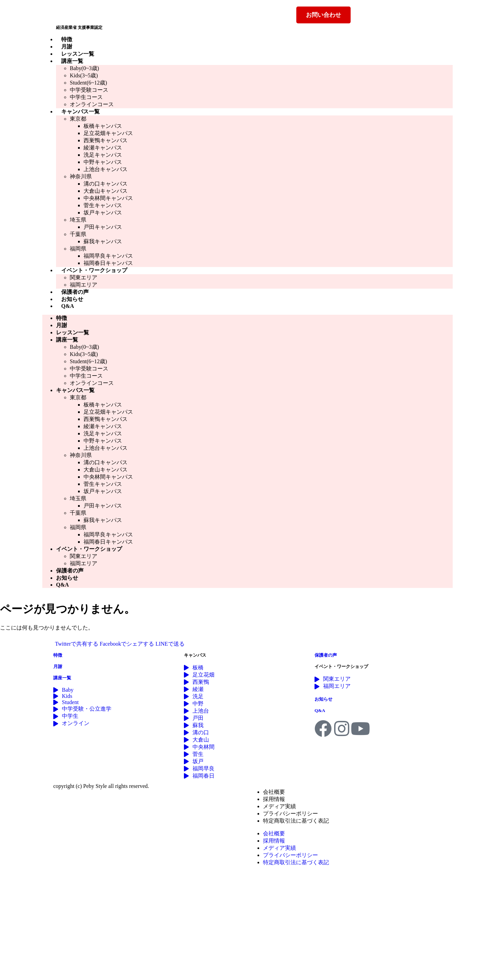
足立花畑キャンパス (108, 133)
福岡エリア (84, 285)
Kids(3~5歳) (84, 75)
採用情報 (274, 799)
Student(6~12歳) (88, 83)
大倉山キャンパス (106, 191)
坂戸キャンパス (103, 213)
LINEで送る (170, 644)
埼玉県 (78, 220)
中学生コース (86, 97)
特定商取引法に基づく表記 (296, 821)
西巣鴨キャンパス (106, 140)
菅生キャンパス (103, 205)
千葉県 (78, 234)
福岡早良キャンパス (108, 256)
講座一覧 (72, 61)
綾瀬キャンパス (103, 148)
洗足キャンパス (103, 155)
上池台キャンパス (106, 169)
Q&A (68, 306)
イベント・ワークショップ (94, 270)
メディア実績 (279, 806)
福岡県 (78, 249)
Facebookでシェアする (127, 644)
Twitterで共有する (77, 644)
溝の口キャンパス (106, 184)
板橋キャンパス (103, 126)
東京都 (78, 119)
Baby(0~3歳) (84, 68)
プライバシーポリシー (290, 814)
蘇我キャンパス (103, 241)
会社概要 (274, 792)
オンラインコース (92, 104)
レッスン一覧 (78, 54)
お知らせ (72, 299)
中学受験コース (89, 90)
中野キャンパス (103, 162)
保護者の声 (75, 292)
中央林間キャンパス (108, 198)
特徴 (67, 39)
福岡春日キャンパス (108, 263)
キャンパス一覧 (80, 112)
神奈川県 (81, 176)
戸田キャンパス (103, 227)
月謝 (67, 47)
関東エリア (84, 277)
